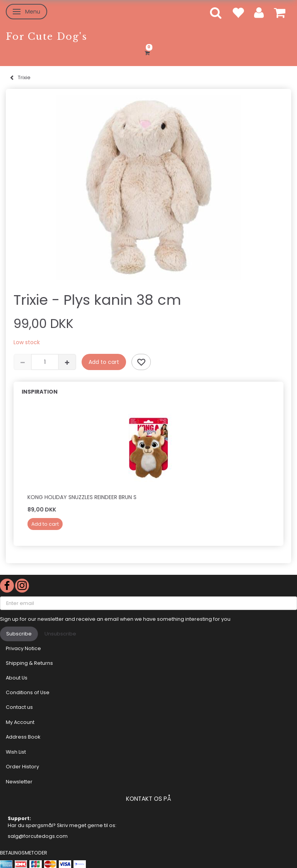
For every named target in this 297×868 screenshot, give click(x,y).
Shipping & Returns (29, 663)
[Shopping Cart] (148, 52)
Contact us (19, 707)
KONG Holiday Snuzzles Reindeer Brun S (82, 497)
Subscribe (19, 634)
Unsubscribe (60, 634)
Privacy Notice (23, 648)
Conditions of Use (28, 692)
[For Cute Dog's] (47, 37)
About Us (17, 678)
